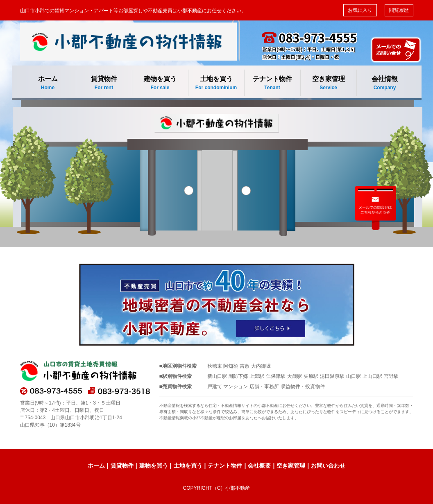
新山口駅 (217, 376)
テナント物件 (272, 83)
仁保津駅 (276, 376)
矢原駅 (311, 376)
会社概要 (259, 466)
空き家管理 (329, 83)
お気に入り (360, 10)
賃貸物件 (104, 83)
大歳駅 (295, 376)
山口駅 (354, 376)
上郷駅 (257, 376)
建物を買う (160, 83)
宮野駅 (391, 376)
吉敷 (245, 366)
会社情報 (385, 83)
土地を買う (216, 83)
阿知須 (231, 366)
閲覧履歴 (399, 10)
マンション (236, 386)
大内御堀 (261, 366)
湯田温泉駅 (332, 376)
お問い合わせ (328, 466)
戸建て (215, 386)
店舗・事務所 (264, 386)
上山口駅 (372, 376)
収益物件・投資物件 (303, 386)
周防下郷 (238, 376)
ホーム (48, 83)
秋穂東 (215, 366)
